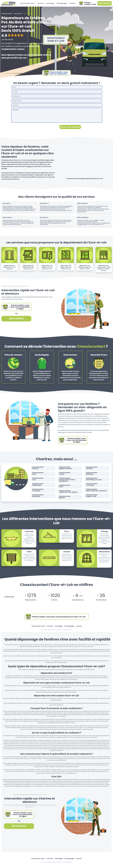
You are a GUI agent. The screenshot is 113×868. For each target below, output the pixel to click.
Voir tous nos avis (7, 39)
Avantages (50, 3)
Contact (72, 3)
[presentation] (25, 127)
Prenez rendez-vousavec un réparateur (56, 73)
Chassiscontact (43, 468)
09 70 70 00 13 (105, 3)
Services (40, 3)
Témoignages (62, 3)
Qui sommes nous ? (28, 3)
